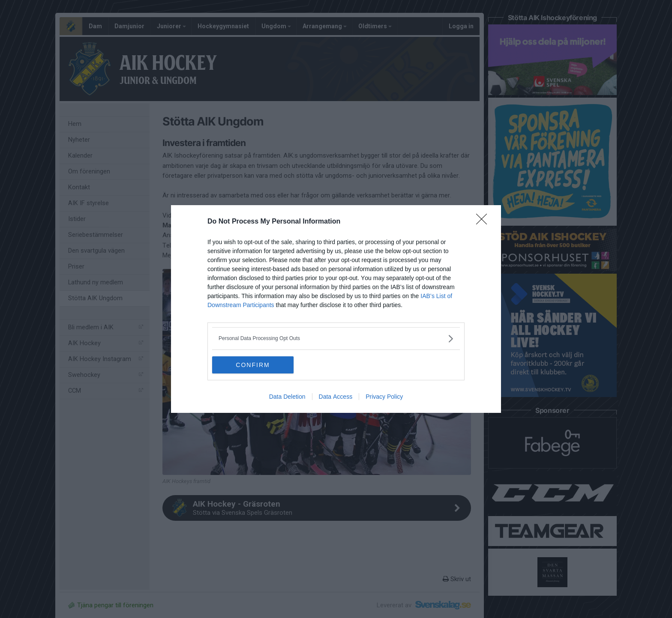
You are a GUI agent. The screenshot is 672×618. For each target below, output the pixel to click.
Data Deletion (287, 397)
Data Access (336, 397)
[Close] (484, 222)
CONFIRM (253, 364)
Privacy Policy (384, 397)
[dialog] (336, 309)
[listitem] (336, 339)
